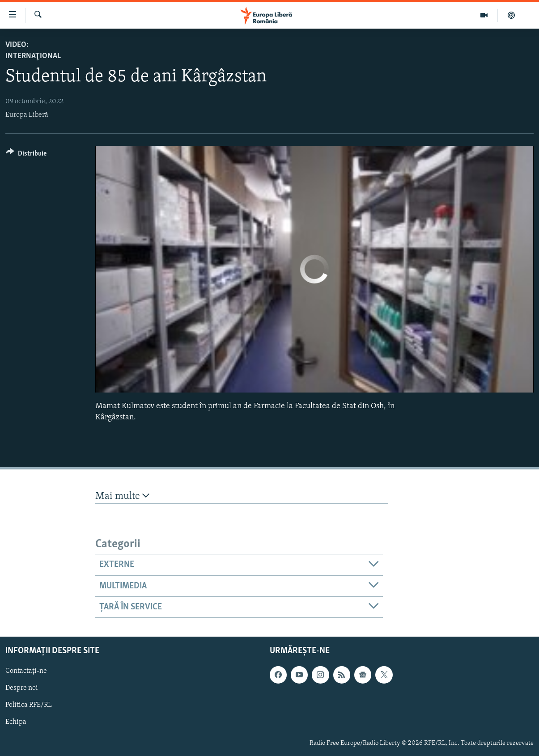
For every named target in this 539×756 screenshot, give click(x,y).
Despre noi (22, 688)
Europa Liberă (27, 115)
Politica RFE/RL (29, 705)
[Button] (26, 155)
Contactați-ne (26, 672)
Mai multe (122, 496)
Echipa (16, 722)
